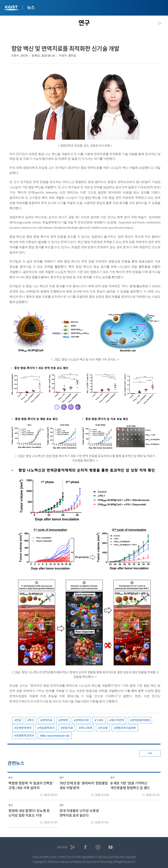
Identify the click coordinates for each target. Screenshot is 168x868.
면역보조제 (82, 720)
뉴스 (31, 7)
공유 (160, 23)
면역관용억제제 (141, 720)
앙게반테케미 (24, 728)
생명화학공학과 (25, 736)
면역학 (64, 720)
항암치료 (68, 728)
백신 (32, 720)
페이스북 (85, 847)
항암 (19, 720)
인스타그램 (98, 847)
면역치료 (47, 720)
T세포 (100, 720)
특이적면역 (118, 720)
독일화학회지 (47, 728)
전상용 (104, 728)
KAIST (12, 8)
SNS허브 (62, 847)
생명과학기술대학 (126, 728)
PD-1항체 (86, 728)
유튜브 (111, 847)
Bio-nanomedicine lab (56, 736)
